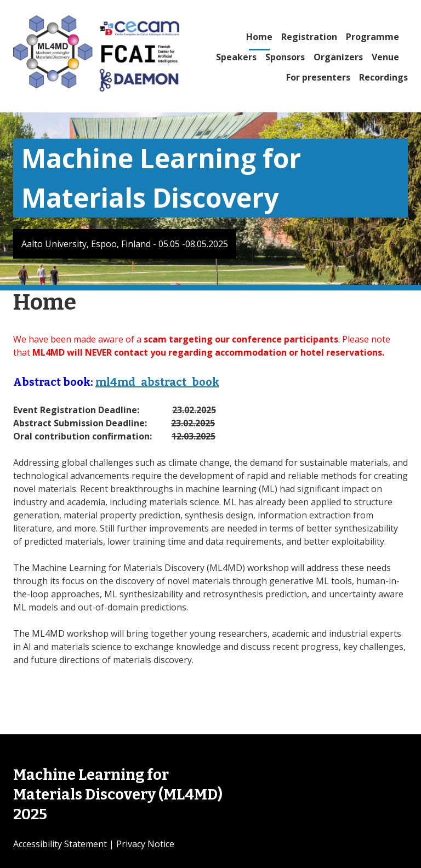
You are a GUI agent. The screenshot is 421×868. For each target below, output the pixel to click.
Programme (372, 37)
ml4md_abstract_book (157, 382)
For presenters (318, 77)
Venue (385, 57)
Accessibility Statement (60, 844)
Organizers (338, 57)
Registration (309, 37)
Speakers (236, 57)
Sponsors (285, 57)
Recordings (383, 77)
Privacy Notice (145, 844)
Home (259, 37)
